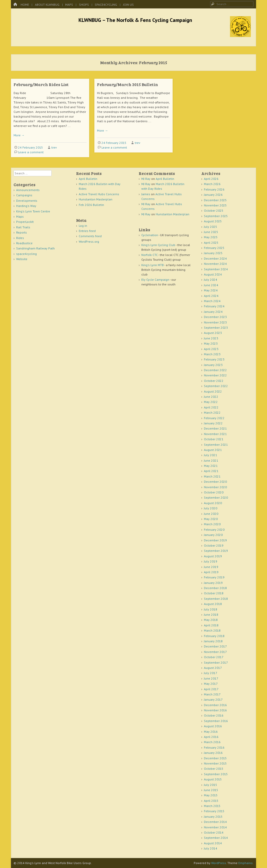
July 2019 (211, 561)
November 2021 (215, 434)
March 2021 (212, 476)
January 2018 (213, 641)
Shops (84, 5)
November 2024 (215, 264)
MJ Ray (146, 179)
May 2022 (211, 402)
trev (54, 147)
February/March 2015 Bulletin (128, 84)
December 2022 (215, 370)
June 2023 (211, 338)
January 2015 (213, 817)
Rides (20, 238)
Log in (83, 226)
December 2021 (215, 428)
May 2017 (211, 684)
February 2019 (214, 577)
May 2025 (211, 237)
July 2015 (211, 785)
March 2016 (212, 742)
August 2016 (213, 726)
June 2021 (211, 460)
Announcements (28, 190)
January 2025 (213, 253)
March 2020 (212, 524)
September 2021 (216, 445)
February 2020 (214, 530)
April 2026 (211, 179)
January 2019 (213, 583)
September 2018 (216, 599)
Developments (27, 201)
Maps (69, 5)
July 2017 (211, 673)
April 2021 (211, 471)
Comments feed (90, 236)
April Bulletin (88, 179)
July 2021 (211, 455)
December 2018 (215, 588)
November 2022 (215, 375)
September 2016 (216, 721)
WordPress (219, 863)
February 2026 (214, 189)
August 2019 (213, 556)
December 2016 (215, 705)
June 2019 (211, 567)
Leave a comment (31, 152)
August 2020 (213, 503)
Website (22, 259)
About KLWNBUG (47, 5)
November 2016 (215, 710)
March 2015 (212, 806)
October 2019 (214, 545)
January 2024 (213, 312)
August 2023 (213, 333)
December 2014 (215, 822)
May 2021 (211, 466)
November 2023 (215, 322)
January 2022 (213, 423)
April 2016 (211, 737)
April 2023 (211, 349)
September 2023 (216, 328)
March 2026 (212, 184)
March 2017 (212, 694)
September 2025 (216, 216)
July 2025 (211, 227)
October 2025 (214, 210)
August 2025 (213, 221)
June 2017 (211, 678)
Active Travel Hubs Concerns (99, 194)
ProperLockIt (25, 222)
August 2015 (213, 779)
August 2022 (213, 391)
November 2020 (215, 487)
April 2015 (211, 801)
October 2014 (214, 832)
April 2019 (211, 572)
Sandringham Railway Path (35, 248)
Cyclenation (150, 235)
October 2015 (214, 769)
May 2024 (211, 290)
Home (25, 5)
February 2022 (214, 418)
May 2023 (211, 343)
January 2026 (213, 195)
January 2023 (213, 365)
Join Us (128, 5)
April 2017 (211, 689)
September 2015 (216, 774)
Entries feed (87, 231)
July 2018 (211, 609)
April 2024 (211, 296)
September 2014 (216, 838)
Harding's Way (26, 206)
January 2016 (213, 753)
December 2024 (215, 258)
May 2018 (211, 620)
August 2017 (213, 668)
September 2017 (216, 662)
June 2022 (211, 397)
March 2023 (212, 354)
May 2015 (211, 795)
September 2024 (216, 269)
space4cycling (106, 5)
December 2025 (215, 200)
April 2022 (211, 407)
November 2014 (215, 827)
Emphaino (245, 863)
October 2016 (214, 715)
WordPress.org (89, 242)
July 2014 (211, 848)
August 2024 (213, 274)
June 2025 (211, 232)
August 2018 (213, 604)
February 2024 (214, 306)
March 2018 (212, 630)
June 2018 (211, 615)
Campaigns (24, 195)
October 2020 (214, 492)
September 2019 (216, 551)
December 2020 (215, 482)
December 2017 (215, 646)
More (19, 135)
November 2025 (215, 205)
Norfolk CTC (150, 255)
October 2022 (214, 381)
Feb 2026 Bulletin (91, 205)
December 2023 (215, 317)
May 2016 (211, 732)
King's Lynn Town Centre (33, 211)
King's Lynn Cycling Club (158, 245)
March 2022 (212, 412)
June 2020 (211, 514)
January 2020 (213, 535)
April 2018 (211, 625)
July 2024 (211, 280)
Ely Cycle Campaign (155, 280)
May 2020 (211, 519)
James (146, 194)
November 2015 (215, 763)
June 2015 (211, 790)
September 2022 (216, 386)
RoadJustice (24, 243)
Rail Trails (23, 227)
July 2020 (211, 508)
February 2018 (214, 636)
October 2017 (214, 657)
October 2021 (214, 439)
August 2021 (213, 450)
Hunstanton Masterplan (96, 199)
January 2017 (213, 699)
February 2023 (214, 359)
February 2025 (214, 248)
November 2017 (215, 652)
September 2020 (216, 497)
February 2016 (214, 747)
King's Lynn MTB (153, 265)
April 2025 (211, 243)
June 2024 (211, 285)
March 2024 (212, 301)
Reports (22, 232)
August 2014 (213, 843)
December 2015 (215, 758)
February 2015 (214, 811)
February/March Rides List (41, 84)
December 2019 (215, 540)
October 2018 (214, 593)
